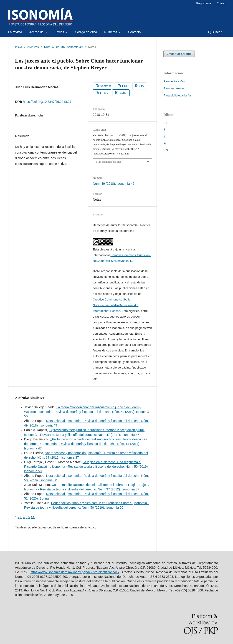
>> (33, 517)
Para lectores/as (174, 81)
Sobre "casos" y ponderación (66, 453)
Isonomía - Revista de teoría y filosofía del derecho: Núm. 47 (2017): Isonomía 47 (82, 435)
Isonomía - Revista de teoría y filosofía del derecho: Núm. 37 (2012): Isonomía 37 (82, 489)
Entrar (221, 3)
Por (166, 150)
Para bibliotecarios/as (177, 95)
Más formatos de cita (109, 162)
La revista (15, 32)
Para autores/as (174, 88)
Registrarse (204, 3)
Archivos (33, 47)
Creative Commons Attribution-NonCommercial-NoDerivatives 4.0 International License (116, 305)
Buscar (215, 32)
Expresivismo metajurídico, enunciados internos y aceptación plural (97, 430)
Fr (165, 143)
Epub (123, 93)
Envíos (60, 32)
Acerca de (37, 32)
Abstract (105, 86)
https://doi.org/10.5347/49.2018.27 (47, 102)
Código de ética (86, 32)
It (164, 136)
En (165, 130)
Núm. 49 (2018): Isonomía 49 (63, 47)
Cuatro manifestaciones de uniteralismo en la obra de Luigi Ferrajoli (100, 485)
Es (165, 123)
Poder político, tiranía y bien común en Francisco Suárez (92, 503)
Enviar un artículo (179, 54)
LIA (141, 86)
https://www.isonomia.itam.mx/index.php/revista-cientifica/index (75, 572)
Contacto (134, 32)
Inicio (18, 47)
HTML (104, 93)
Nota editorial (56, 421)
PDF (125, 86)
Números (111, 32)
